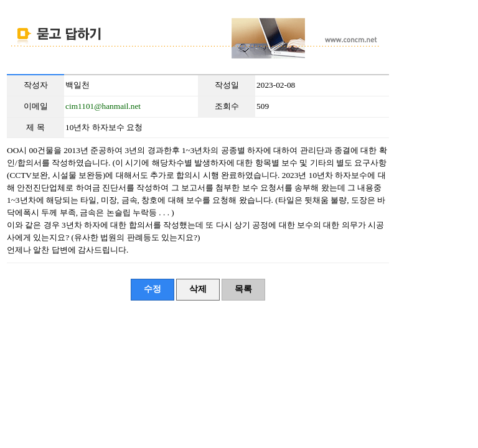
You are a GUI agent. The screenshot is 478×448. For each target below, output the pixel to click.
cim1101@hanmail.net (103, 106)
